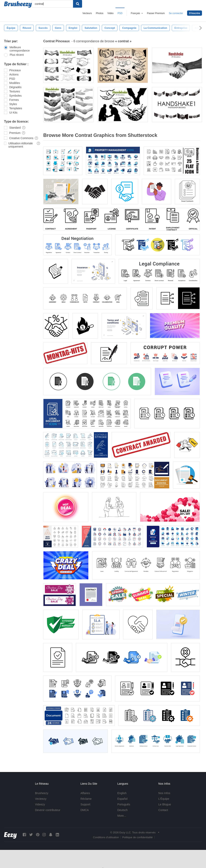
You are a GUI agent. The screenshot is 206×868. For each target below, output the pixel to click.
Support (85, 804)
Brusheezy (42, 793)
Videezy (40, 804)
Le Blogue (165, 804)
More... (122, 816)
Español (122, 799)
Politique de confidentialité (138, 837)
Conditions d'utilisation (106, 837)
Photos (99, 13)
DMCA (85, 810)
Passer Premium (156, 13)
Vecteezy (41, 799)
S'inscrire (195, 13)
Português (124, 804)
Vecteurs (87, 13)
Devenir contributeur (48, 810)
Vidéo (110, 13)
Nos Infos (164, 793)
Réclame (86, 799)
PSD (120, 13)
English (122, 793)
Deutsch (122, 810)
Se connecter (176, 13)
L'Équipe (164, 799)
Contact (163, 810)
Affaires (85, 793)
